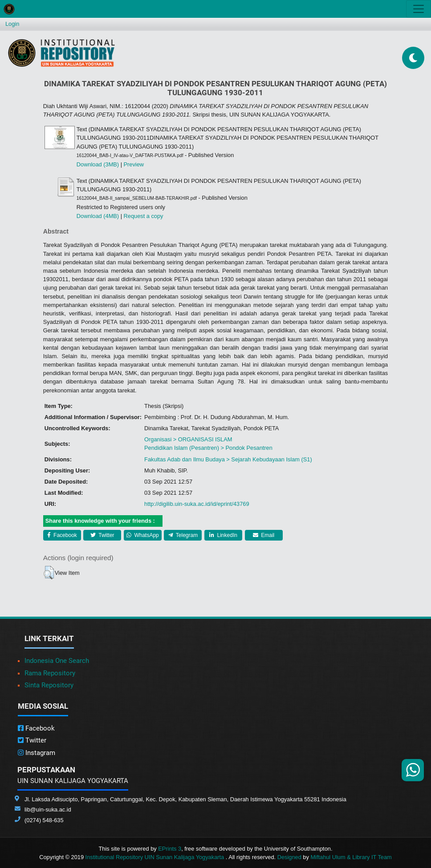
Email (264, 535)
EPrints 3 (170, 849)
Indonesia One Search (57, 661)
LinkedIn (223, 535)
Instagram (37, 753)
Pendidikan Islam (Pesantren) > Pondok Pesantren (208, 448)
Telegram (183, 535)
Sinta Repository (49, 685)
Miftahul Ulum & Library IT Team (351, 857)
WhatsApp (143, 535)
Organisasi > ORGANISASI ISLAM (188, 439)
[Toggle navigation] (419, 9)
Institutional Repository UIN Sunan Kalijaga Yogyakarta (156, 857)
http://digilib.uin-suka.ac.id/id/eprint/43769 (197, 504)
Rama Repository (50, 673)
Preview (134, 164)
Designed (289, 857)
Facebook (62, 535)
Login (12, 24)
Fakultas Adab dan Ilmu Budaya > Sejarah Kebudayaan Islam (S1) (228, 459)
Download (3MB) (98, 164)
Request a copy (144, 216)
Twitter (102, 535)
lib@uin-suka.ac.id (48, 809)
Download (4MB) (98, 216)
